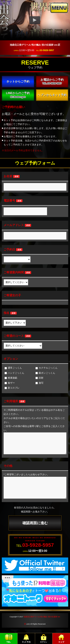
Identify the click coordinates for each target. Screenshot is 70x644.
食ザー (10, 383)
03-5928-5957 (47, 50)
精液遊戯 (11, 378)
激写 (39, 383)
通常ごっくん (13, 368)
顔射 (39, 378)
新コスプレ (12, 388)
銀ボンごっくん (45, 373)
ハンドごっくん (14, 373)
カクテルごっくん (46, 368)
